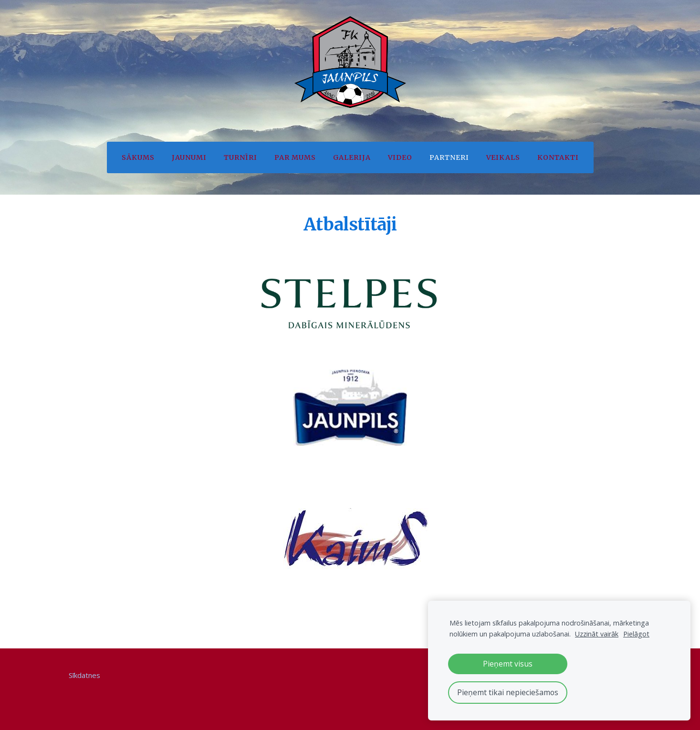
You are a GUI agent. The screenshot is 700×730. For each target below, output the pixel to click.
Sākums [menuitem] (138, 157)
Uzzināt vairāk (597, 634)
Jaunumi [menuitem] (189, 157)
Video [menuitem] (400, 157)
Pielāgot (636, 634)
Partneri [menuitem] (449, 157)
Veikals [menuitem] (503, 157)
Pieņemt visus (508, 664)
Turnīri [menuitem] (240, 157)
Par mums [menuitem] (295, 157)
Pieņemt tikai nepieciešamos (508, 692)
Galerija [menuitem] (352, 157)
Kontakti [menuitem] (558, 157)
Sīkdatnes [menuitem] (84, 675)
